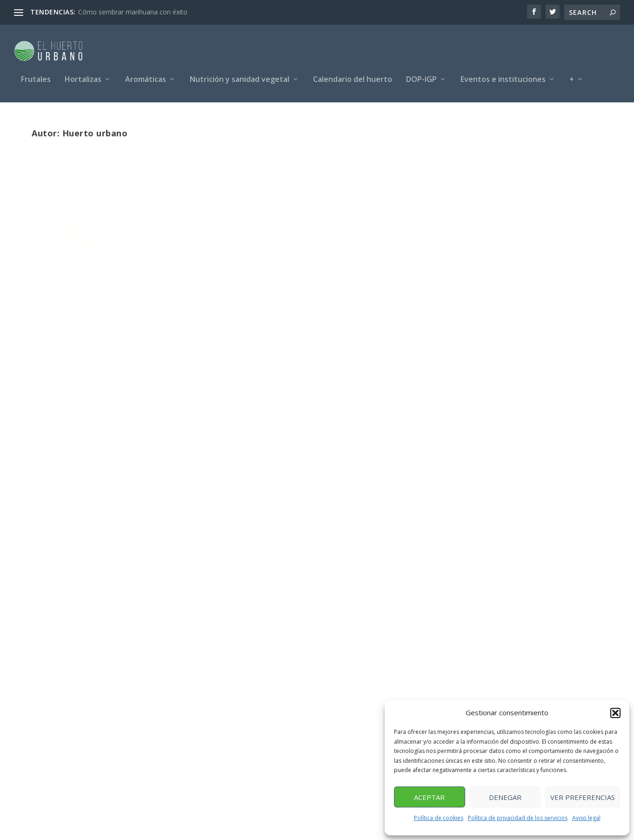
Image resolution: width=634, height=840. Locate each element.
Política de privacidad (362, 830)
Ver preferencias (583, 797)
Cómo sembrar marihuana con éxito (133, 12)
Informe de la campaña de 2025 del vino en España (506, 264)
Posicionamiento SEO (140, 830)
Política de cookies (439, 818)
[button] (615, 713)
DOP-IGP (421, 76)
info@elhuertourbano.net (365, 724)
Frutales (36, 76)
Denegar (505, 797)
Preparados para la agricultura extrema (109, 264)
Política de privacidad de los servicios (518, 818)
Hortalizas (83, 76)
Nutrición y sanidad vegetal (240, 76)
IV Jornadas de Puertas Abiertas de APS (312, 264)
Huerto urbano (100, 284)
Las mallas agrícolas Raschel (492, 485)
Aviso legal (586, 818)
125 (572, 599)
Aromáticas (146, 76)
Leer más (62, 332)
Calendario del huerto (353, 76)
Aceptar (429, 797)
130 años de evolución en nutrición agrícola (311, 490)
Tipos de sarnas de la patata (103, 485)
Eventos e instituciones (503, 76)
